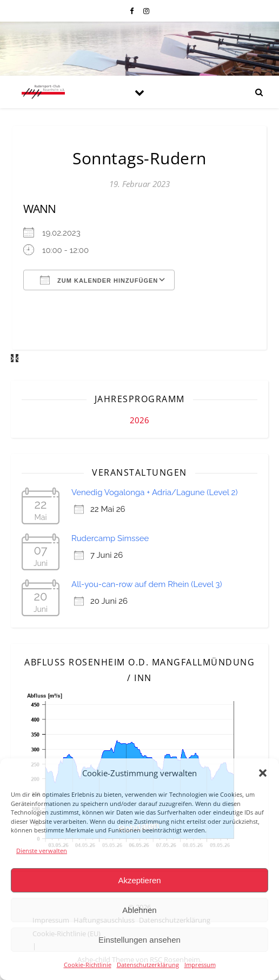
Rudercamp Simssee (110, 538)
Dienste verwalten (42, 851)
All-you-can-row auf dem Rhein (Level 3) (147, 584)
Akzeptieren (139, 880)
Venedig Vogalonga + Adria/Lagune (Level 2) (154, 492)
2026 (139, 420)
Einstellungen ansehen (139, 940)
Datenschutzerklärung (148, 965)
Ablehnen (139, 910)
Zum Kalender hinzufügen (99, 280)
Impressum (200, 965)
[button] (263, 773)
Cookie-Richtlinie (88, 965)
